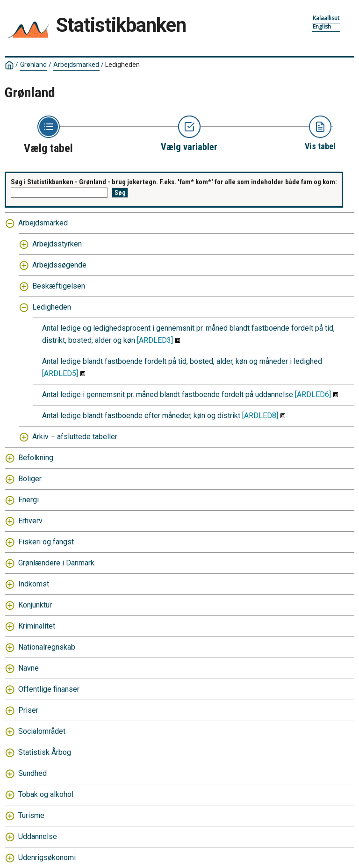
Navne (29, 668)
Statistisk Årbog (45, 752)
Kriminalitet (37, 626)
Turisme (31, 815)
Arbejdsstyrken (57, 244)
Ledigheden (122, 65)
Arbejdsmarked (76, 65)
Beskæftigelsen (59, 286)
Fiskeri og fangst (46, 542)
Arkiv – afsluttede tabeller (75, 437)
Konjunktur (35, 605)
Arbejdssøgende (59, 265)
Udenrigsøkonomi (47, 857)
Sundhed (32, 773)
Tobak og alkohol (46, 794)
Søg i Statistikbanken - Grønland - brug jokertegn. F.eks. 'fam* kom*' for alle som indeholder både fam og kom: (174, 182)
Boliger (30, 479)
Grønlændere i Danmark (56, 563)
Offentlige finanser (49, 689)
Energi (29, 500)
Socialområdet (42, 731)
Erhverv (30, 521)
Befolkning (36, 458)
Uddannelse (38, 836)
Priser (28, 710)
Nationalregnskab (47, 647)
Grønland (33, 65)
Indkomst (34, 584)
